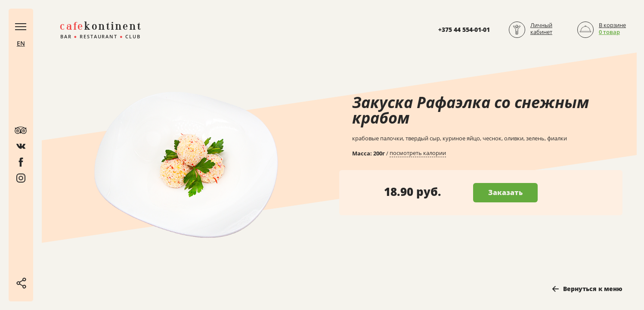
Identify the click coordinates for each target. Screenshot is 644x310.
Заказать (505, 192)
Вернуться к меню (593, 289)
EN (22, 45)
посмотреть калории (418, 153)
